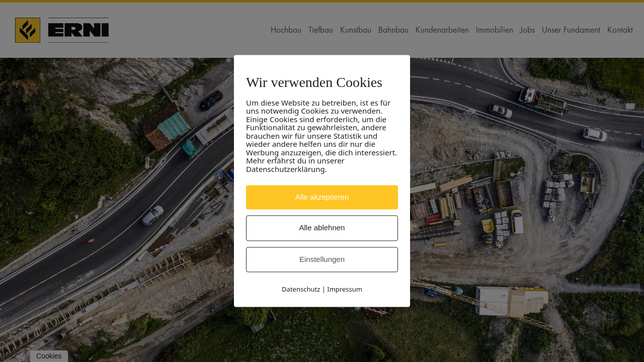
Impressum (345, 290)
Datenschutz (301, 290)
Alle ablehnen (322, 228)
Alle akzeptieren (322, 197)
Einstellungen (322, 259)
